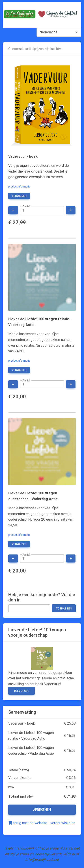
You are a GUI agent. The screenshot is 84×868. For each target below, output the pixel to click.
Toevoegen (22, 691)
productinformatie (19, 187)
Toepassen (64, 609)
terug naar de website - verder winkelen (42, 823)
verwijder (19, 196)
